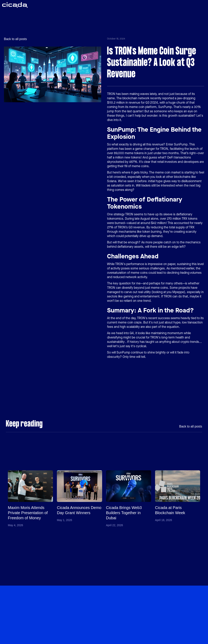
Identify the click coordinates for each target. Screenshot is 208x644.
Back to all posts (15, 39)
